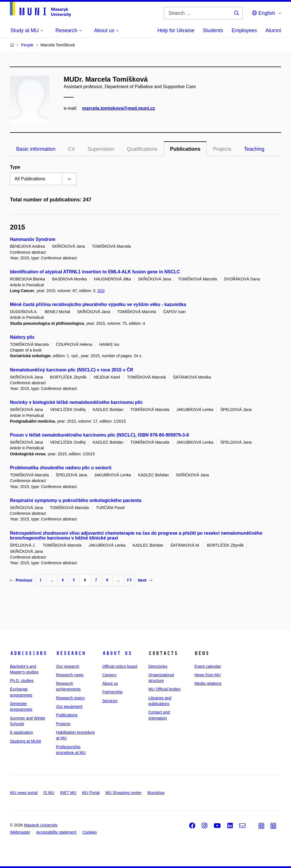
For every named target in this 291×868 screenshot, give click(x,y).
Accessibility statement (56, 832)
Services (110, 701)
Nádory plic (22, 337)
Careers (109, 675)
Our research (68, 666)
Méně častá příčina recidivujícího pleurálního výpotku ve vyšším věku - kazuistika (98, 304)
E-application (21, 732)
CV (71, 149)
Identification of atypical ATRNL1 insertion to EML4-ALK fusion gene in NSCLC (95, 272)
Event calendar (208, 666)
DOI (101, 291)
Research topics (70, 698)
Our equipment (69, 706)
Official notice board (120, 666)
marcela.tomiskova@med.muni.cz (119, 108)
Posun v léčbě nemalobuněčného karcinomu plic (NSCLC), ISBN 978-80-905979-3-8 (99, 435)
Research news (70, 675)
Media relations (208, 683)
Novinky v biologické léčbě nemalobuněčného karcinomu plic (76, 402)
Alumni (273, 30)
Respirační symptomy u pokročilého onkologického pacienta (76, 500)
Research (71, 653)
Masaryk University (41, 825)
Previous (21, 580)
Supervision (101, 149)
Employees (244, 30)
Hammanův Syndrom (33, 239)
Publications (185, 149)
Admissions (28, 653)
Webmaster (20, 832)
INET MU (68, 793)
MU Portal (91, 793)
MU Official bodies (164, 689)
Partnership (113, 692)
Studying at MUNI (26, 741)
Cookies (90, 832)
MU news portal (24, 793)
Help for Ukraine (176, 30)
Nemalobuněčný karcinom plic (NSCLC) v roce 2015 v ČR (72, 370)
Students (213, 30)
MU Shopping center (124, 793)
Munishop (156, 793)
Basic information (36, 149)
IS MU (49, 793)
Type (15, 167)
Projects (222, 149)
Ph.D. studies (22, 681)
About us (117, 653)
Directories (158, 666)
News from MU (208, 675)
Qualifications (142, 149)
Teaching (254, 149)
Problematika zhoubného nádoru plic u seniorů (61, 468)
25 (129, 580)
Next (145, 580)
